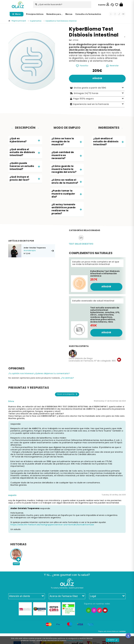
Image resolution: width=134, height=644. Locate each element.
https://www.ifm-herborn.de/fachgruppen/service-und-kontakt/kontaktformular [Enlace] (52, 525)
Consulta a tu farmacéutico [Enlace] (88, 14)
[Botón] (121, 5)
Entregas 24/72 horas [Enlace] (97, 93)
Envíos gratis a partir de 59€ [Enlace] (97, 88)
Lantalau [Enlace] (122, 631)
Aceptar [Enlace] (113, 640)
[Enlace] (18, 5)
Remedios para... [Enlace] (55, 14)
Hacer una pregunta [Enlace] (67, 394)
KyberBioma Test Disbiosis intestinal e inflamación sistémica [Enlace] (105, 274)
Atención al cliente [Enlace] (27, 596)
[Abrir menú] (17, 14)
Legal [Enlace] (107, 596)
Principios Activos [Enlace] (35, 14)
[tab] (25, 140)
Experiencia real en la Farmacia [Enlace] (97, 104)
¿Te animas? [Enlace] (67, 378)
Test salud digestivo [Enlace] (81, 244)
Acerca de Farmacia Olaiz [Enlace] (67, 596)
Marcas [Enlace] (69, 14)
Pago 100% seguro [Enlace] (97, 99)
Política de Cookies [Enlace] (75, 641)
